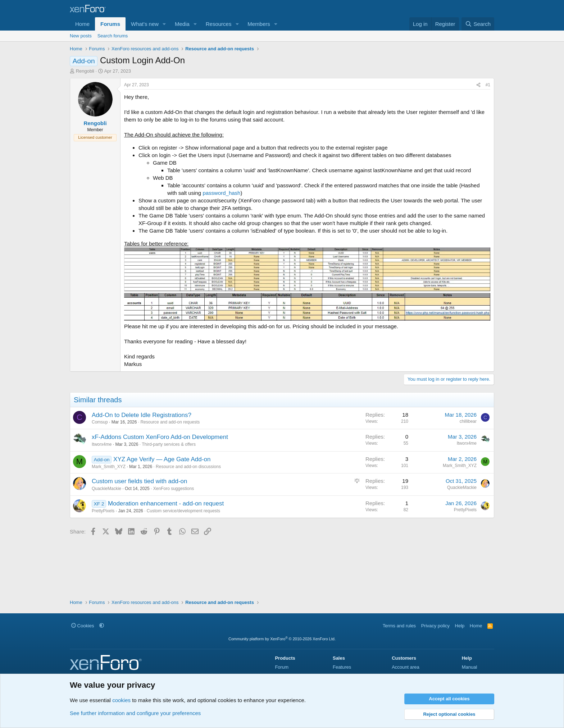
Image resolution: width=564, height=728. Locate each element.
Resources (219, 24)
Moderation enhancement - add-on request (166, 503)
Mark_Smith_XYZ (109, 467)
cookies (121, 700)
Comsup (100, 422)
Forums (110, 24)
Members (259, 24)
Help (460, 626)
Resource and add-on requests (170, 422)
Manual (470, 667)
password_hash (221, 193)
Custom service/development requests (183, 511)
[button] (164, 24)
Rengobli (85, 71)
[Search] (478, 24)
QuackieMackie (106, 489)
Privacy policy (435, 626)
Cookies (83, 626)
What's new (145, 24)
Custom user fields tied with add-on (140, 481)
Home (82, 24)
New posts (81, 36)
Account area (406, 667)
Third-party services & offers (169, 444)
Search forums (113, 36)
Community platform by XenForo (282, 639)
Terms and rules (399, 626)
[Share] (478, 85)
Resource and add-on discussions (188, 467)
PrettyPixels (103, 511)
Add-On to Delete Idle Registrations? (142, 415)
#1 (488, 85)
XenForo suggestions (174, 489)
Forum (282, 667)
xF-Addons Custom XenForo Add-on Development (160, 437)
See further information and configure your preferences (135, 713)
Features (342, 667)
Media (182, 24)
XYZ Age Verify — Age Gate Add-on (162, 459)
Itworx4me (102, 444)
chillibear (468, 421)
